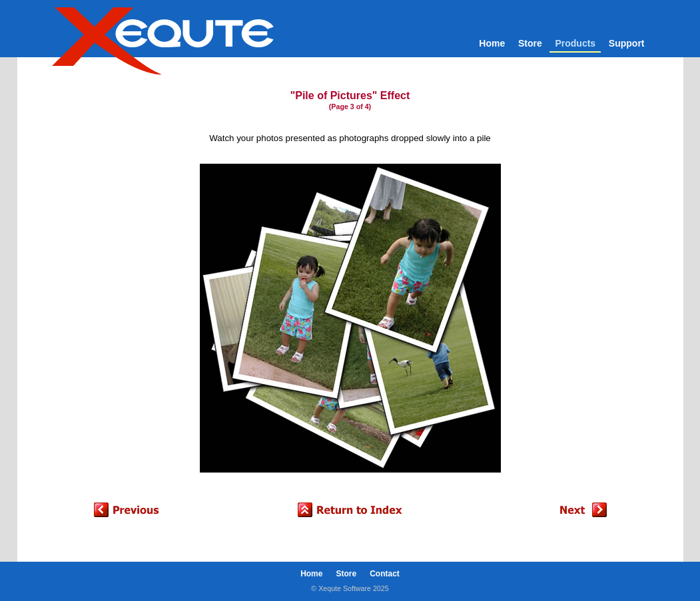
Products (575, 43)
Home (492, 43)
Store (530, 43)
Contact (385, 574)
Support (627, 43)
